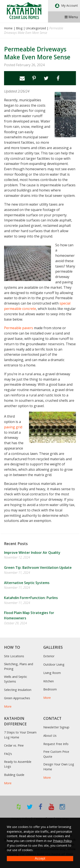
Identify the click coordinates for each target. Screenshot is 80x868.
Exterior (49, 656)
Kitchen (49, 681)
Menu (71, 17)
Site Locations (14, 656)
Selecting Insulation (18, 690)
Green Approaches (17, 698)
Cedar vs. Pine (14, 745)
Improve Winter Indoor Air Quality (32, 553)
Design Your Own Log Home (59, 767)
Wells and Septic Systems (16, 679)
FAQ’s (8, 754)
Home (8, 28)
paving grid (13, 427)
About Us (50, 736)
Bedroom (50, 689)
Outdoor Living (54, 664)
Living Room (52, 673)
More (8, 706)
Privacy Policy (62, 841)
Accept (40, 858)
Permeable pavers (19, 328)
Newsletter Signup (56, 727)
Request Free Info (56, 744)
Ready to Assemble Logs (18, 764)
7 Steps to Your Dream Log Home (20, 735)
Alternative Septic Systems (27, 583)
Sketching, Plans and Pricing (19, 666)
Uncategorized (36, 28)
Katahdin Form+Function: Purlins (31, 598)
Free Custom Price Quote (56, 754)
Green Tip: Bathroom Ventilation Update (38, 568)
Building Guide (14, 775)
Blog (19, 28)
